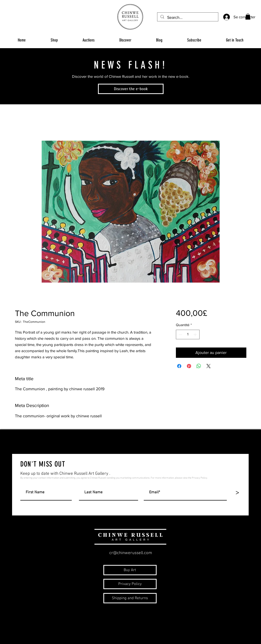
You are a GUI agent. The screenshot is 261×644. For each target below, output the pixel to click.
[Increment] (196, 334)
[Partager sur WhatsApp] (199, 366)
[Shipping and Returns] (130, 598)
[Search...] (187, 18)
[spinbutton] (188, 334)
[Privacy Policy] (130, 584)
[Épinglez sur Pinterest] (189, 366)
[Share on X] (209, 366)
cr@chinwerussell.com (131, 553)
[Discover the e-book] (131, 89)
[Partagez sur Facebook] (179, 366)
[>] (237, 493)
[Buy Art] (130, 570)
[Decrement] (180, 334)
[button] (248, 16)
